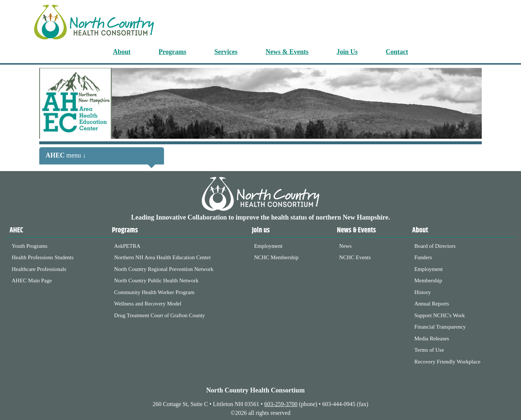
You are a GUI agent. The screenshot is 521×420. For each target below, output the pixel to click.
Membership (428, 280)
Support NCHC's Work (440, 315)
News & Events (287, 52)
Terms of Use (429, 350)
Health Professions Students (43, 257)
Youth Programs (30, 246)
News (345, 246)
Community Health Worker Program (154, 292)
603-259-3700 (281, 404)
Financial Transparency (440, 327)
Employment (268, 246)
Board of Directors (435, 246)
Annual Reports (432, 304)
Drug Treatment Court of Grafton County (160, 315)
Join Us (347, 52)
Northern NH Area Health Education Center (163, 257)
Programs (172, 52)
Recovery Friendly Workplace (447, 362)
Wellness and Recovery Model (148, 304)
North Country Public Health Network (156, 280)
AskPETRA (127, 246)
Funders (423, 257)
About (122, 52)
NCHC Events (355, 257)
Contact (397, 52)
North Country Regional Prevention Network (164, 269)
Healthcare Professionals (39, 269)
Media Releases (432, 338)
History (422, 292)
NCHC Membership (276, 257)
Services (226, 52)
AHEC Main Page (32, 280)
